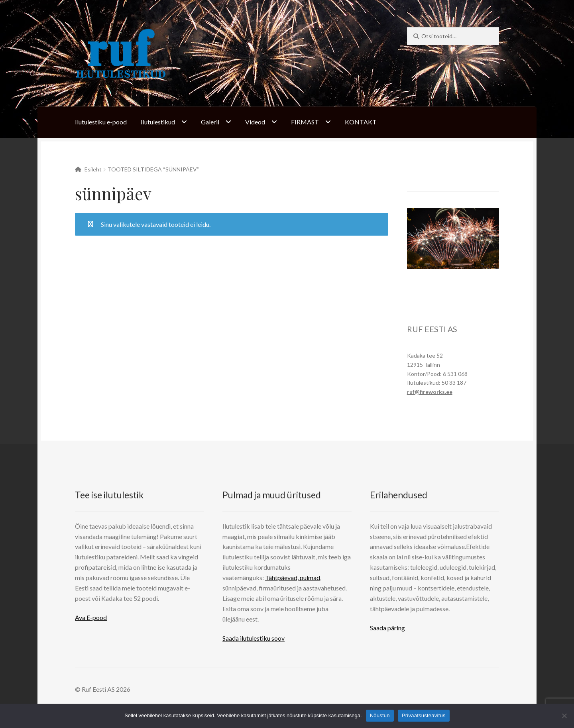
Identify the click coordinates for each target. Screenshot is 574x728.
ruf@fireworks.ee (430, 392)
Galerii (210, 122)
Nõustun (380, 715)
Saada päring (387, 628)
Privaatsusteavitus (424, 715)
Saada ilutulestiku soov (254, 638)
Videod (255, 122)
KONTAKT (361, 122)
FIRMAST (305, 122)
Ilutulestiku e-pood (101, 122)
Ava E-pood (91, 617)
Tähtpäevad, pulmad (293, 577)
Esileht (93, 169)
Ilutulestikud (158, 122)
